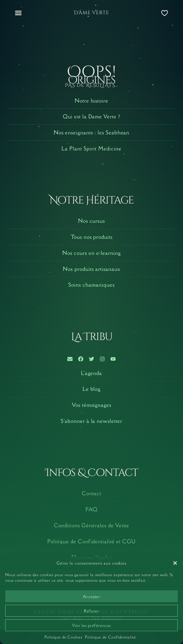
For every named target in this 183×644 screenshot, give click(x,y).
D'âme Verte (92, 13)
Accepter (92, 596)
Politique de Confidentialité (110, 637)
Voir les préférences (91, 625)
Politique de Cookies (63, 637)
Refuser (91, 611)
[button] (175, 563)
